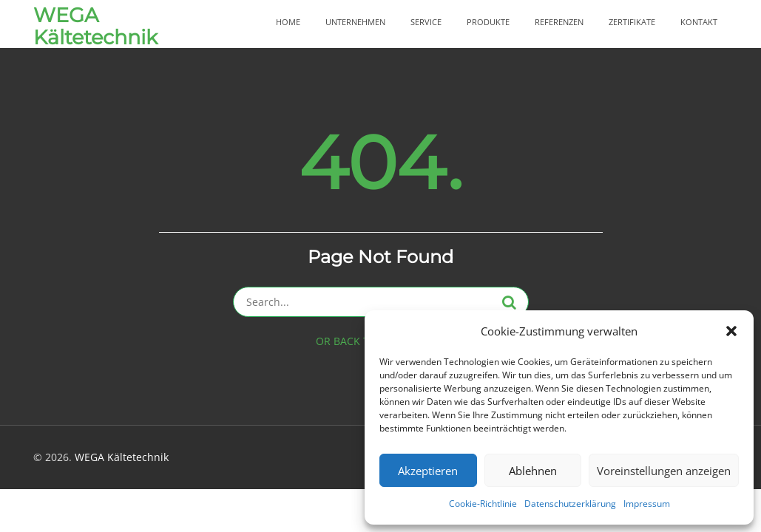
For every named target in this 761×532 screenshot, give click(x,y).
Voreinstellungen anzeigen (664, 471)
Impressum (647, 504)
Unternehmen (355, 22)
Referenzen (559, 22)
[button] (731, 331)
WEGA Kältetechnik (95, 26)
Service (426, 22)
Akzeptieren (428, 471)
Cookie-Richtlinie (483, 504)
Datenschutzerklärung (570, 504)
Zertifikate (632, 22)
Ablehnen (533, 471)
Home (288, 22)
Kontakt (699, 22)
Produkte (488, 22)
